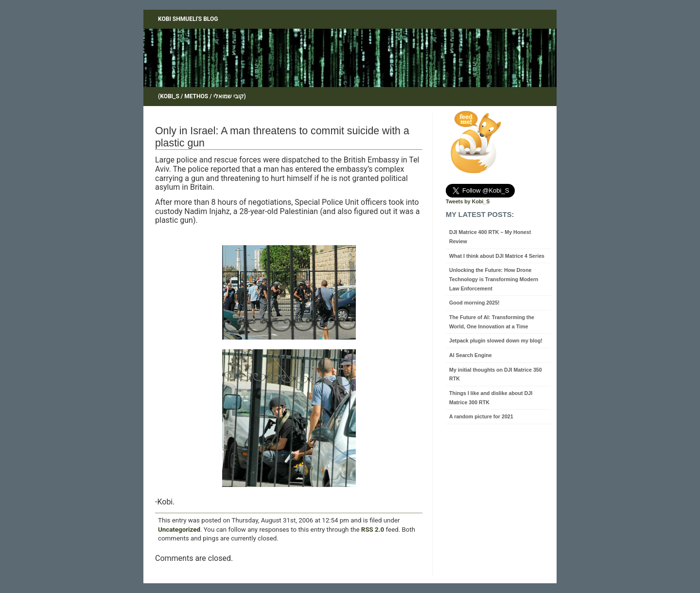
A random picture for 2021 (481, 416)
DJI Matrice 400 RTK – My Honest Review (490, 237)
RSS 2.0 (373, 530)
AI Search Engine (471, 355)
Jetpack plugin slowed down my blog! (496, 341)
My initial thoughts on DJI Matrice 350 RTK (496, 374)
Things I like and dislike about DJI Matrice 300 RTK (491, 398)
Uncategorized (179, 530)
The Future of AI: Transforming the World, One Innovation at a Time (492, 322)
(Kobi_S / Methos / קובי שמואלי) (202, 96)
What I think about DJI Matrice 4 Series (497, 256)
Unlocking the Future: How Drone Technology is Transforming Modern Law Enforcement (494, 279)
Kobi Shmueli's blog (188, 19)
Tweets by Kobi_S (468, 201)
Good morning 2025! (474, 303)
